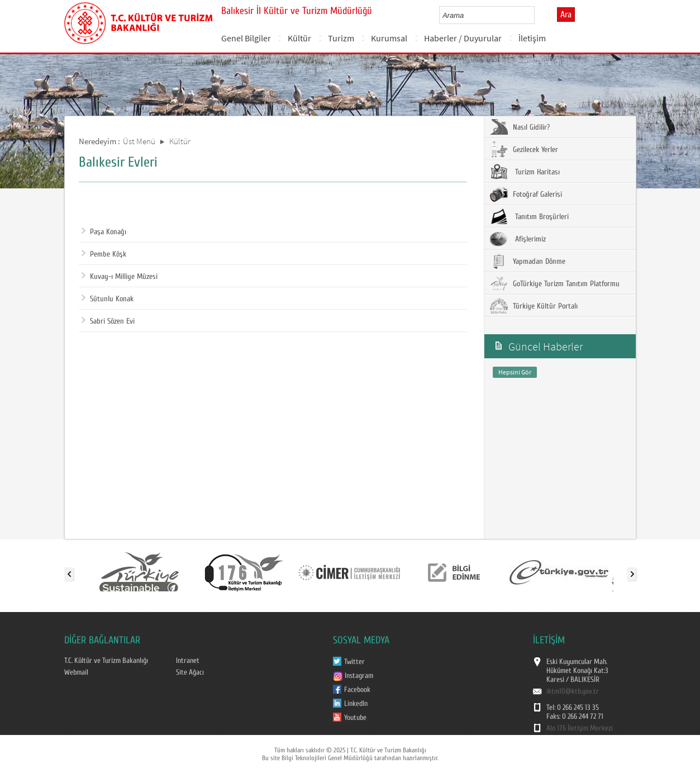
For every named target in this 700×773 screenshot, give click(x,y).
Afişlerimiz (518, 239)
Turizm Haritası (525, 172)
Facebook (357, 690)
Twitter (354, 662)
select (538, 15)
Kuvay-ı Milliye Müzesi (120, 277)
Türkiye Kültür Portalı (534, 306)
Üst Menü (139, 141)
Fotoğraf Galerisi (526, 194)
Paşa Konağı (104, 232)
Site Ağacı (190, 672)
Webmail (76, 672)
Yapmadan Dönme (528, 261)
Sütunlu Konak (108, 299)
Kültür (299, 38)
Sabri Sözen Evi (108, 321)
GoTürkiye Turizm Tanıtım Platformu (555, 283)
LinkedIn (356, 704)
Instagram (353, 676)
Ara (566, 15)
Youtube (355, 718)
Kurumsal (389, 38)
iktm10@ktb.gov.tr (573, 691)
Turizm (341, 38)
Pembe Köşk (104, 254)
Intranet (188, 661)
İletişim (532, 38)
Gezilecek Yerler (524, 149)
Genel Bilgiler (246, 38)
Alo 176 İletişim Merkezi (580, 728)
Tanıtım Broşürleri (529, 216)
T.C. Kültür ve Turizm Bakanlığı (106, 661)
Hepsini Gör (515, 372)
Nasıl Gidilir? (520, 127)
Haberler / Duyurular (463, 38)
